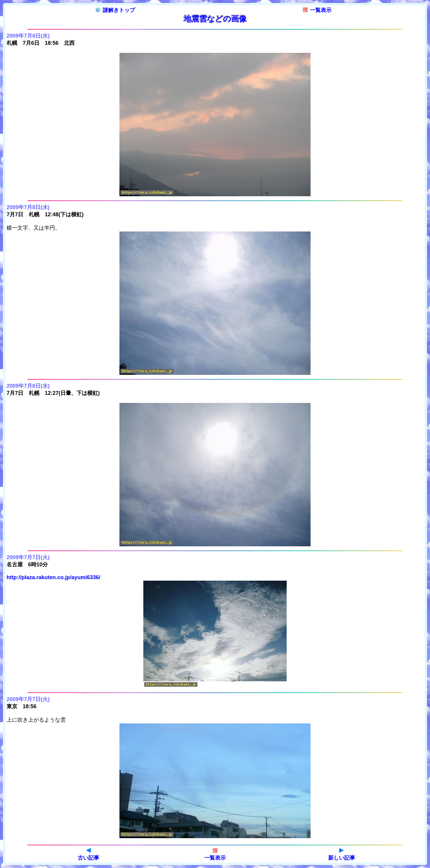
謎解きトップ (115, 10)
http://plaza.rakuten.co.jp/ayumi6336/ (53, 577)
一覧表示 (317, 10)
